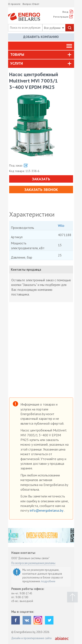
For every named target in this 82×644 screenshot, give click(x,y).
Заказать (41, 179)
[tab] (41, 55)
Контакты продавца (26, 269)
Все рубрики (54, 28)
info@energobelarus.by (47, 510)
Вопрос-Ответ (31, 4)
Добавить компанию (41, 37)
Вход (65, 12)
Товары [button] (17, 55)
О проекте (14, 4)
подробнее (48, 581)
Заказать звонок (41, 190)
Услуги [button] (17, 63)
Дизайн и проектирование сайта (31, 638)
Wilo (61, 225)
